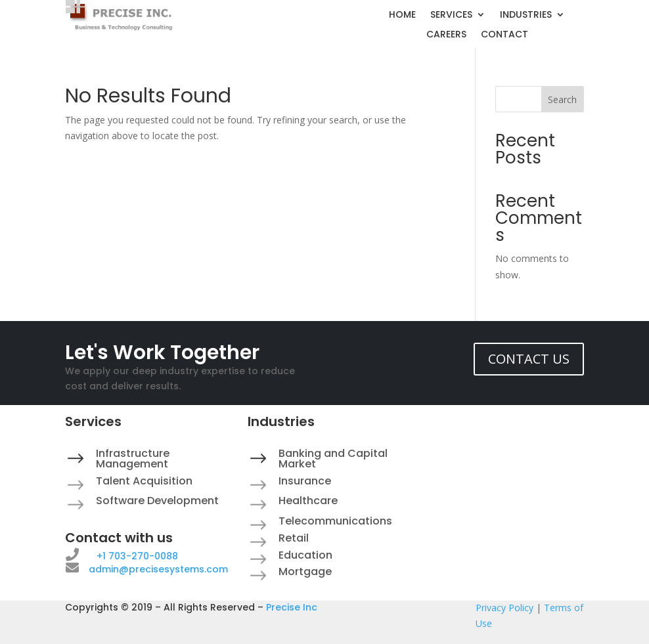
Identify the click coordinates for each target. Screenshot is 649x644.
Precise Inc (292, 607)
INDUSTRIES (526, 15)
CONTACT (504, 35)
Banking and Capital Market (333, 459)
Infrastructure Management (133, 459)
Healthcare (308, 501)
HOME (402, 15)
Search (562, 99)
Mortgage (305, 571)
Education (305, 555)
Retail (294, 538)
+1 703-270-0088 (137, 556)
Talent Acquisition (144, 481)
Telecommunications (335, 521)
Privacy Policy (504, 608)
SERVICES (451, 15)
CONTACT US (529, 359)
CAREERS (446, 35)
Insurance (305, 481)
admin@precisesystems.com (158, 569)
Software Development (157, 501)
